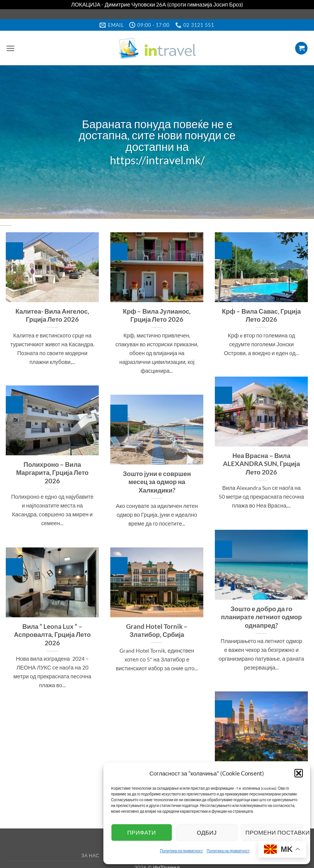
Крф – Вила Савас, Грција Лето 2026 (262, 312)
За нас (91, 853)
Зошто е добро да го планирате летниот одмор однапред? (261, 614)
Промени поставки (274, 832)
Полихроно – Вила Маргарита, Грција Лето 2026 (52, 470)
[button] (299, 773)
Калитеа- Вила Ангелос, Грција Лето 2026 (52, 312)
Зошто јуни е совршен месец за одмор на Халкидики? (157, 479)
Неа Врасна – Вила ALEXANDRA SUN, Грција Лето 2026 (262, 461)
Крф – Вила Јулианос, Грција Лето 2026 (157, 312)
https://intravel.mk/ (157, 158)
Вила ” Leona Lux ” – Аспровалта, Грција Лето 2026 (52, 632)
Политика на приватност (181, 851)
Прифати (142, 832)
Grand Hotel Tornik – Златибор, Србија (157, 628)
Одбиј (207, 832)
